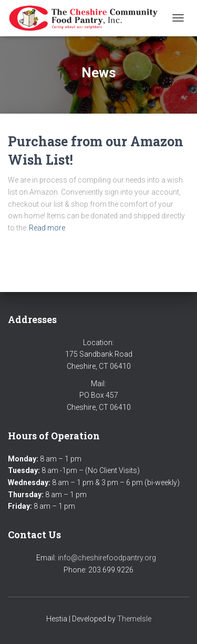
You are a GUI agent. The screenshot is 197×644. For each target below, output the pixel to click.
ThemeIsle (134, 619)
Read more (47, 228)
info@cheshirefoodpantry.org (107, 558)
